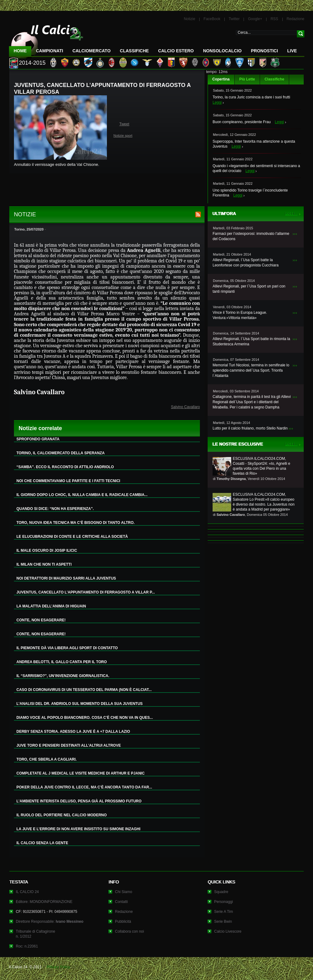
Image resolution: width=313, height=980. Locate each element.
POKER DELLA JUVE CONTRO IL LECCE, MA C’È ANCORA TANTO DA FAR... (84, 787)
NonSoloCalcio (222, 51)
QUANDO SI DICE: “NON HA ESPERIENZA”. (55, 509)
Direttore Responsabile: (50, 922)
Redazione (295, 19)
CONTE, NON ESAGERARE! (41, 620)
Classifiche (274, 79)
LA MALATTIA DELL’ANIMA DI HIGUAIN (51, 606)
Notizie (190, 19)
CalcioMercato (92, 51)
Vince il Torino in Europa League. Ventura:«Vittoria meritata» (240, 315)
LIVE (292, 51)
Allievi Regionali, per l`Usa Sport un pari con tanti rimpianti (249, 289)
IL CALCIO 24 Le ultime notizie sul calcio (46, 39)
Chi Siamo (123, 892)
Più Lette (247, 79)
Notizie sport (123, 136)
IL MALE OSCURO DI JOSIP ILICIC (47, 550)
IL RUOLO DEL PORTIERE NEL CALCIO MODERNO (62, 815)
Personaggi (224, 902)
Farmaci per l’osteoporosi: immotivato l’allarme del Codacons (251, 236)
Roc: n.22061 (27, 946)
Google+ (255, 19)
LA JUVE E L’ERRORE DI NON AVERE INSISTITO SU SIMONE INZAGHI (78, 829)
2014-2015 (32, 63)
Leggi (217, 102)
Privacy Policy (58, 967)
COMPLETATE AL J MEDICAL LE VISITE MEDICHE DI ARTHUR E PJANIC (81, 773)
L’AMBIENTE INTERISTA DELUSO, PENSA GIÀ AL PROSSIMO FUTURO (79, 801)
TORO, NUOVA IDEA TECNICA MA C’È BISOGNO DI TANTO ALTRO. (75, 523)
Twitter (234, 19)
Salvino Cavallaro (185, 407)
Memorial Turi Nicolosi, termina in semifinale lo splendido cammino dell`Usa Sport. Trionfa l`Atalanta (251, 370)
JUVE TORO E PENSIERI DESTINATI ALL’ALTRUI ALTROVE (69, 745)
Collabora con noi (129, 931)
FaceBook (212, 19)
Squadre (221, 892)
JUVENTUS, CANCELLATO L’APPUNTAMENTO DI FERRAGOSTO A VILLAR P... (86, 592)
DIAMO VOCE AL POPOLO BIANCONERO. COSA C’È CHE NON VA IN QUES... (85, 718)
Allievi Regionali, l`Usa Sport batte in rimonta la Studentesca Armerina (251, 341)
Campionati (50, 51)
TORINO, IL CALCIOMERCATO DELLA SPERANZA (61, 453)
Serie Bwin (223, 922)
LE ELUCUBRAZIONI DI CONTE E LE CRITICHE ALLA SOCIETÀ (72, 537)
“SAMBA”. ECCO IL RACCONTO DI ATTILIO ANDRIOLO (65, 467)
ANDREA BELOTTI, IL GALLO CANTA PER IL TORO (62, 662)
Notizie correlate (40, 428)
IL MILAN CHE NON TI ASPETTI (44, 564)
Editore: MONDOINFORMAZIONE (44, 902)
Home (20, 51)
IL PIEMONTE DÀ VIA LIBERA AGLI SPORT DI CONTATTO (67, 648)
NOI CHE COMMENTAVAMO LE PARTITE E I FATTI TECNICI (68, 481)
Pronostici (265, 51)
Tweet (124, 124)
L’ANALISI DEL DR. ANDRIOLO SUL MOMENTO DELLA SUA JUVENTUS (79, 704)
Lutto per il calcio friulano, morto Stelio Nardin (250, 428)
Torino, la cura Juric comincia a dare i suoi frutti (251, 97)
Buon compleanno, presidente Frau (242, 122)
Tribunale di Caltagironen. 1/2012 (35, 934)
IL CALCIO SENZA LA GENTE (42, 843)
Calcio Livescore (228, 931)
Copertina (221, 79)
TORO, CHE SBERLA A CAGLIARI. (46, 759)
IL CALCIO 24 (27, 892)
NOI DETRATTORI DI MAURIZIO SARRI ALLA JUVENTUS (66, 578)
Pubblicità (123, 922)
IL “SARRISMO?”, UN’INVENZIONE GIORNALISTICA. (63, 676)
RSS (274, 19)
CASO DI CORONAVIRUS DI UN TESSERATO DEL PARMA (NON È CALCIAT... (84, 690)
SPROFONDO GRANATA (38, 439)
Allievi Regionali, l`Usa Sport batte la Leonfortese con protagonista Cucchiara (246, 263)
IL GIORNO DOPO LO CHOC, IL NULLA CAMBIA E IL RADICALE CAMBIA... (82, 495)
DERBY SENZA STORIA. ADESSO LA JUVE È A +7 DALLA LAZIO (73, 732)
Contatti (121, 902)
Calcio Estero (176, 51)
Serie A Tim (224, 912)
